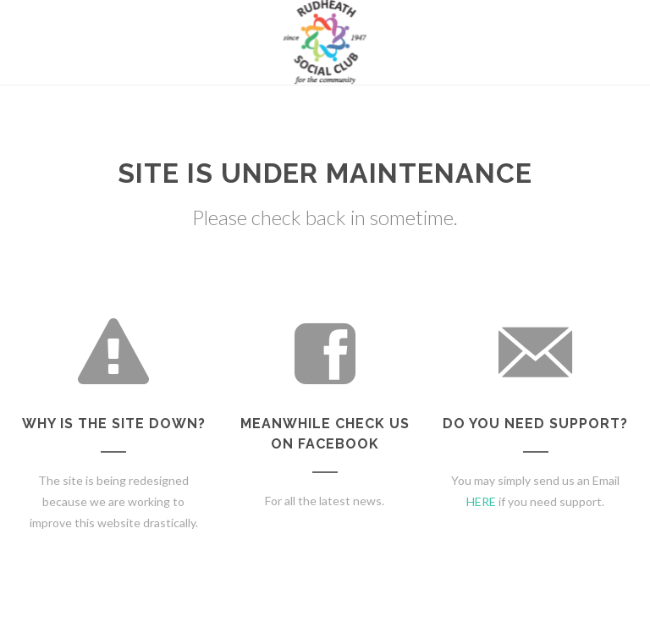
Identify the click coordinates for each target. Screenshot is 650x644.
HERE (481, 501)
